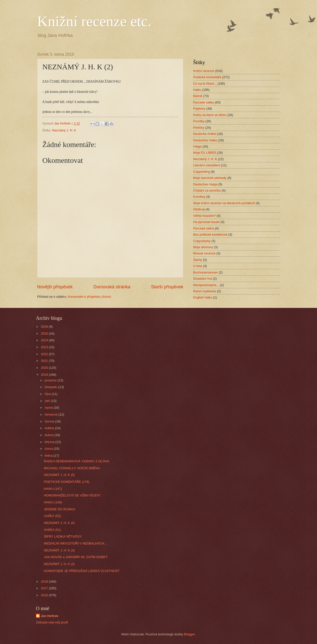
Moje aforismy (203, 247)
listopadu (51, 387)
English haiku (203, 297)
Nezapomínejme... (206, 285)
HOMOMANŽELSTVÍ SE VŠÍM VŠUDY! (72, 495)
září (48, 401)
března (50, 442)
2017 (45, 588)
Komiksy (199, 197)
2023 (45, 347)
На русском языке (206, 222)
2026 (45, 327)
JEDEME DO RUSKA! (60, 509)
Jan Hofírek (50, 616)
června (50, 421)
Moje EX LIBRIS (205, 153)
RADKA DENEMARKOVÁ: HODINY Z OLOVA (76, 461)
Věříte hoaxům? (204, 216)
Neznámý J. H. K (64, 130)
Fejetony (199, 109)
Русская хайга (204, 228)
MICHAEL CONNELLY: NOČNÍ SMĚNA (72, 468)
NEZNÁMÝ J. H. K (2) (59, 564)
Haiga (197, 146)
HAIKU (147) (53, 489)
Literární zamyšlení (207, 165)
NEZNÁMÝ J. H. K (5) (59, 475)
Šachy (198, 260)
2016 (45, 595)
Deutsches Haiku (205, 140)
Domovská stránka (112, 287)
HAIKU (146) (53, 502)
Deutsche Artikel (205, 134)
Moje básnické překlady (210, 178)
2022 (45, 354)
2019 (45, 375)
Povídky (199, 121)
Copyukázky (202, 241)
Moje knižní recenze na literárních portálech (224, 203)
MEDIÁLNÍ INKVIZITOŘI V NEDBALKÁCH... (75, 543)
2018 (45, 582)
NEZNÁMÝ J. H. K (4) (59, 523)
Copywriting (201, 172)
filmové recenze (204, 253)
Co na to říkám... (205, 84)
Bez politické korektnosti (210, 235)
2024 (45, 340)
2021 (45, 361)
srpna (49, 408)
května (50, 428)
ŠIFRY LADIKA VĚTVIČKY (63, 536)
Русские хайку (204, 102)
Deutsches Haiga (205, 184)
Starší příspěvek (167, 287)
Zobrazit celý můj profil (52, 622)
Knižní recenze (204, 71)
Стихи (198, 266)
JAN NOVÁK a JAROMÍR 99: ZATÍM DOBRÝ (76, 557)
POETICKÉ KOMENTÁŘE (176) (67, 482)
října (48, 394)
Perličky (199, 128)
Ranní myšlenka (205, 291)
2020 (45, 368)
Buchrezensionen (206, 272)
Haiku (197, 90)
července (52, 414)
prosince (51, 380)
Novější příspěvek (55, 287)
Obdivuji (199, 209)
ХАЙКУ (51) (52, 530)
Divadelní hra (203, 279)
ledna (49, 456)
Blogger (189, 634)
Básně (198, 96)
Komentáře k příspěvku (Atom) (90, 297)
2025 (45, 334)
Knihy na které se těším (210, 115)
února (49, 449)
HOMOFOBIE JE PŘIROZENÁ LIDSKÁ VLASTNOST (82, 571)
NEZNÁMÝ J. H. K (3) (59, 550)
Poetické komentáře (207, 77)
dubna (49, 435)
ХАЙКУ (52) (52, 516)
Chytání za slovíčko (207, 190)
